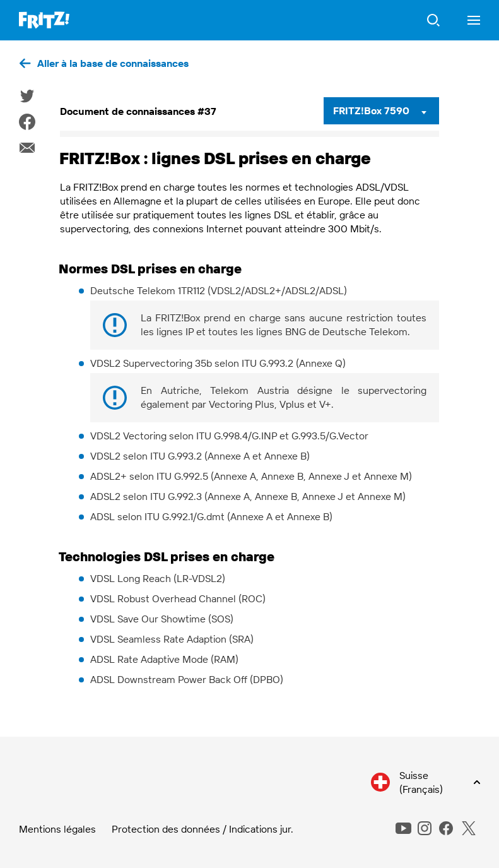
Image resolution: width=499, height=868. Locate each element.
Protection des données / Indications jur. (203, 829)
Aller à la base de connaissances (113, 63)
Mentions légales (57, 829)
